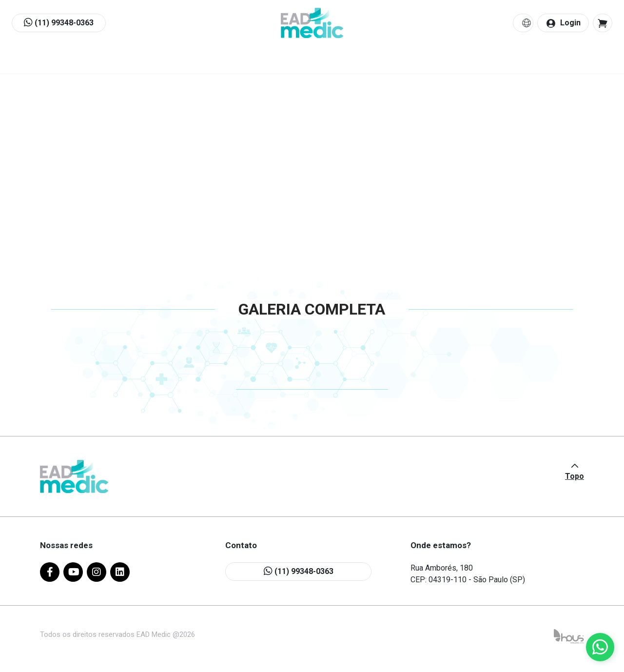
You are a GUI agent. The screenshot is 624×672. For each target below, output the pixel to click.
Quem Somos (188, 60)
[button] (603, 23)
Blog (392, 60)
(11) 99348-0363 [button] (59, 23)
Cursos (257, 60)
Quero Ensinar (327, 60)
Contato (447, 60)
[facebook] (50, 573)
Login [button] (563, 23)
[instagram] (97, 573)
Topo (575, 477)
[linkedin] (120, 573)
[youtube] (73, 573)
